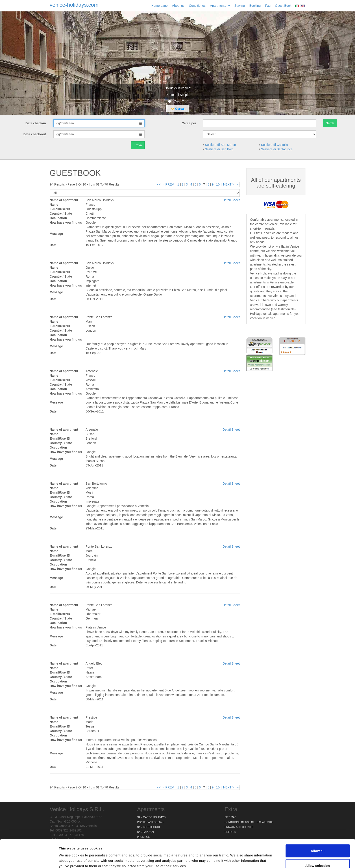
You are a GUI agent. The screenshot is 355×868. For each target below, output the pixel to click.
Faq (268, 6)
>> (238, 184)
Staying (240, 6)
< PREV (168, 184)
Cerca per (189, 123)
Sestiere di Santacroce (277, 149)
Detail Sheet (231, 200)
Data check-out (35, 134)
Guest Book (283, 6)
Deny (318, 856)
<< (159, 184)
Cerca (177, 109)
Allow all (318, 827)
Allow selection (317, 841)
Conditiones (197, 6)
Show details (235, 856)
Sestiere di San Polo (219, 149)
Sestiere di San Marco (220, 145)
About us (178, 6)
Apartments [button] (220, 6)
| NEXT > (228, 184)
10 (218, 184)
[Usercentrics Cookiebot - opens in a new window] (29, 859)
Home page (159, 6)
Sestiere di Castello (275, 145)
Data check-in (36, 123)
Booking (255, 6)
